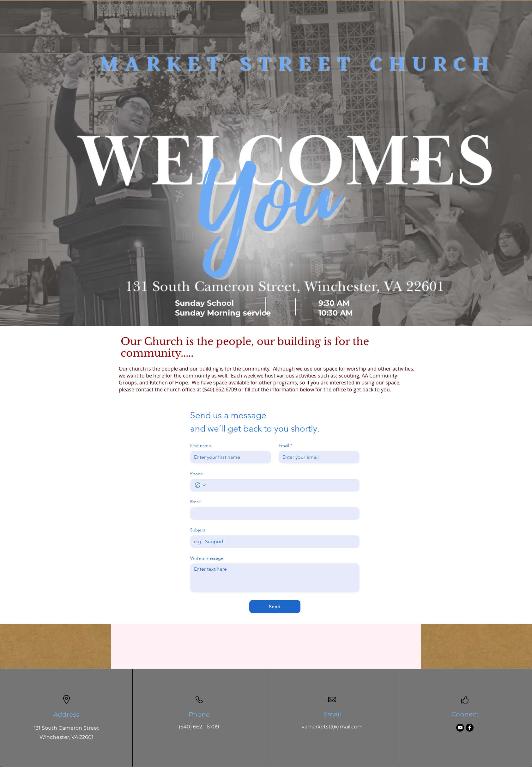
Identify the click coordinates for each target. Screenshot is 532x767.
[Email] (317, 457)
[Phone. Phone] (281, 485)
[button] (415, 164)
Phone (196, 474)
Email (285, 446)
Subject (198, 530)
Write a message (207, 558)
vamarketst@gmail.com (332, 727)
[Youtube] (460, 728)
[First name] (229, 457)
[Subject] (273, 542)
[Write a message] (275, 578)
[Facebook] (470, 728)
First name (201, 446)
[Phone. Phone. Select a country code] (200, 485)
